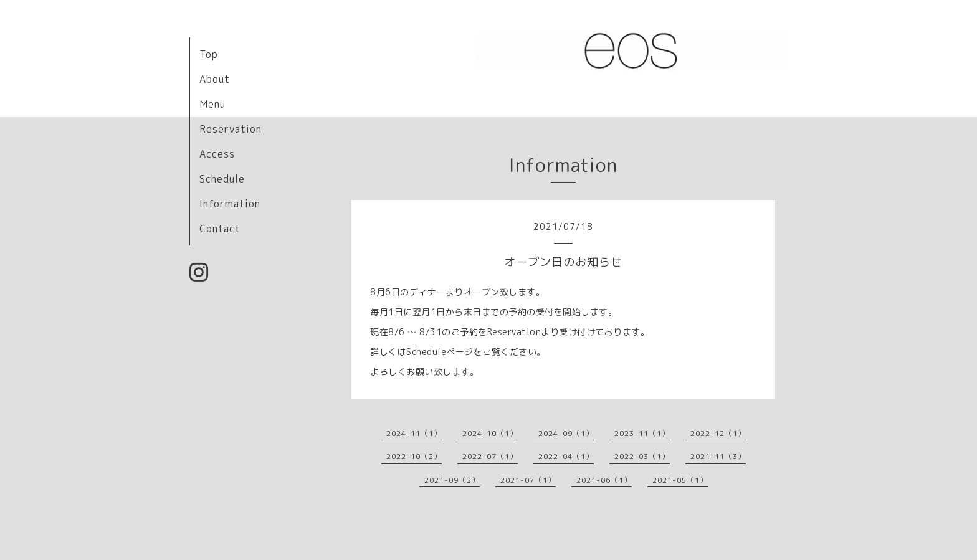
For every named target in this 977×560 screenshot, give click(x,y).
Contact (220, 229)
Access (217, 154)
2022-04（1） (566, 456)
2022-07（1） (490, 456)
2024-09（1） (566, 433)
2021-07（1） (528, 480)
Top (209, 54)
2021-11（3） (718, 456)
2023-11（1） (642, 433)
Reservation (231, 129)
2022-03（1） (642, 456)
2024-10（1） (490, 433)
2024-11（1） (414, 433)
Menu (212, 104)
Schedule (222, 179)
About (215, 79)
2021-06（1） (604, 480)
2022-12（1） (718, 433)
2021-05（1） (680, 480)
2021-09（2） (452, 480)
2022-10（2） (414, 456)
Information (230, 204)
